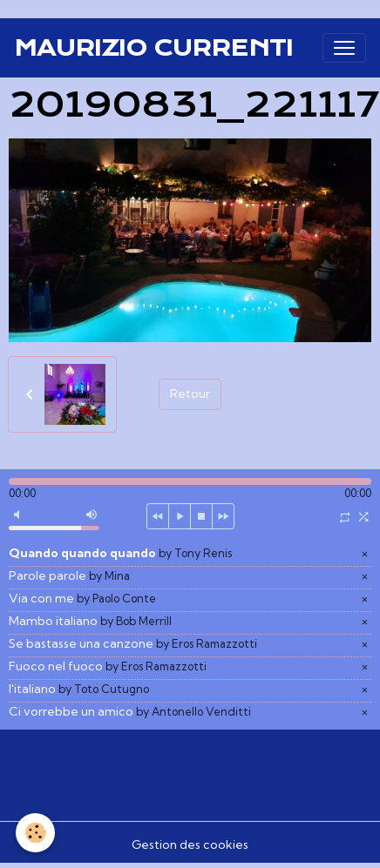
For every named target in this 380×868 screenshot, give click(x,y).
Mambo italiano (90, 621)
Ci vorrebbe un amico (130, 711)
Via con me (82, 598)
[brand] (153, 48)
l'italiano (79, 689)
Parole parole (69, 575)
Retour (190, 394)
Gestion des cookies (190, 844)
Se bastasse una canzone (133, 643)
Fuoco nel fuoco (108, 666)
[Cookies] (35, 833)
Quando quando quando (120, 553)
